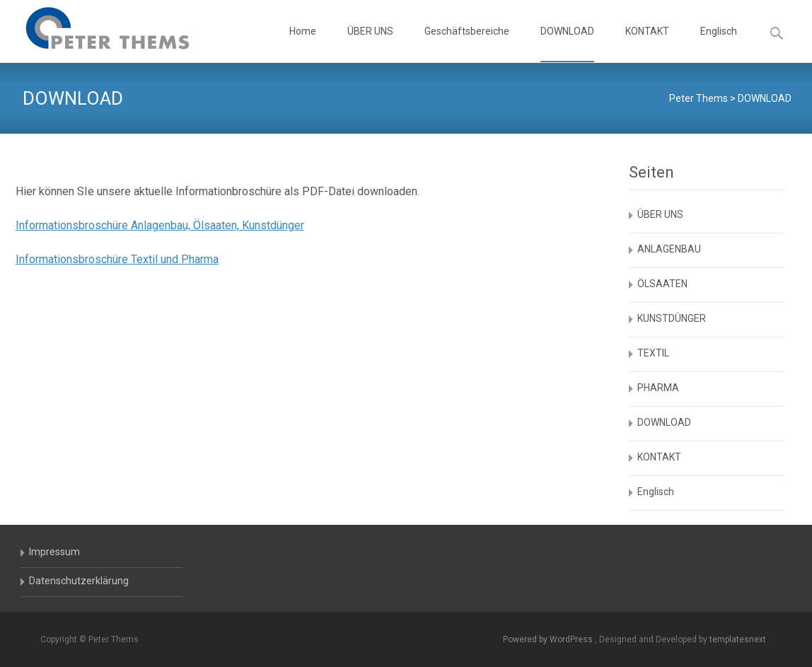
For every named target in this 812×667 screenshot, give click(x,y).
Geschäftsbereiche (467, 44)
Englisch (719, 44)
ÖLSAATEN (662, 284)
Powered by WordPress (549, 639)
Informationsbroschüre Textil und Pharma (117, 259)
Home (303, 44)
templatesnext (738, 639)
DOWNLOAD (567, 44)
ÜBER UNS (370, 44)
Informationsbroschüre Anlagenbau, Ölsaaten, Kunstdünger (160, 225)
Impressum (54, 552)
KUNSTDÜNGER (672, 318)
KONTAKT (647, 44)
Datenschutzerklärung (79, 581)
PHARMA (658, 388)
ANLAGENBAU (669, 249)
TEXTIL (653, 353)
